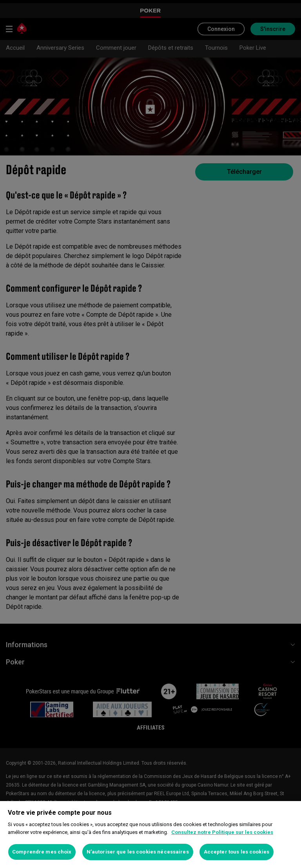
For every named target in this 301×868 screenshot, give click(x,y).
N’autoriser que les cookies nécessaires (138, 852)
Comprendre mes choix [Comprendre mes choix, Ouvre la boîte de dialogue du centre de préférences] (42, 852)
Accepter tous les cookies (237, 852)
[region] (150, 835)
